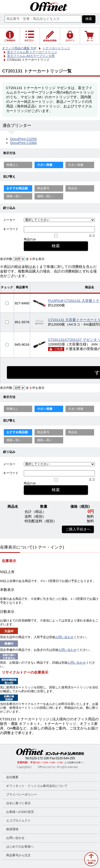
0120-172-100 (40, 758)
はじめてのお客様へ (20, 847)
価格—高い (45, 196)
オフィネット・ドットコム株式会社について (37, 786)
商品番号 (43, 188)
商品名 (73, 188)
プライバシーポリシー (21, 795)
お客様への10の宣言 (20, 812)
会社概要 (12, 777)
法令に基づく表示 (18, 803)
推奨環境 (12, 829)
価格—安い (14, 196)
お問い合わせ (64, 637)
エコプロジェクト (18, 821)
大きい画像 (76, 165)
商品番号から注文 (18, 855)
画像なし (13, 165)
